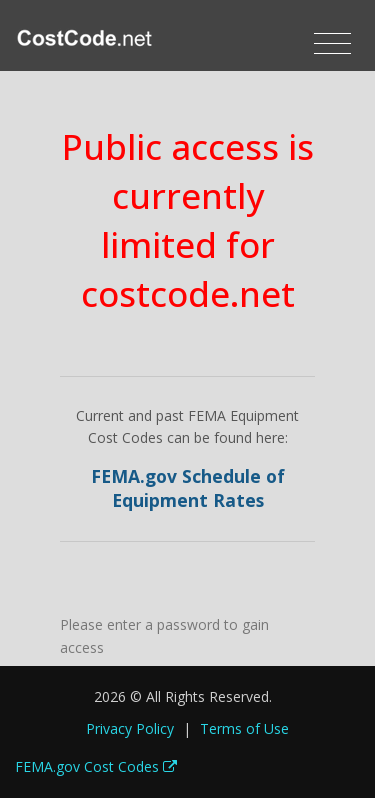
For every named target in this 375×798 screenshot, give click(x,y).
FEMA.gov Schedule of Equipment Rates (188, 488)
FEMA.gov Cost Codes (96, 766)
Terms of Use (244, 728)
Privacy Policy (130, 728)
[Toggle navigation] (332, 44)
